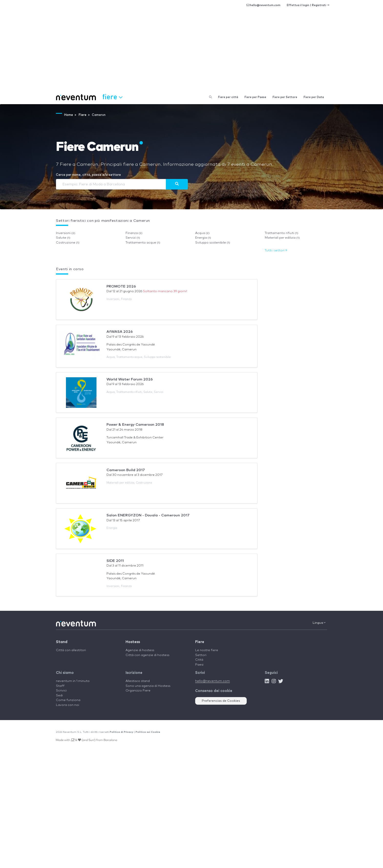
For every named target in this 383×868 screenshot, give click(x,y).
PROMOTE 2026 (121, 286)
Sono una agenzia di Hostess (148, 686)
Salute (63, 238)
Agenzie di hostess (140, 650)
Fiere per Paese (255, 97)
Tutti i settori (276, 250)
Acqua (202, 233)
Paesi (199, 665)
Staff (60, 686)
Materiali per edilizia (282, 238)
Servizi (133, 238)
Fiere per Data (314, 97)
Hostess (133, 642)
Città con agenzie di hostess (147, 655)
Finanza (134, 233)
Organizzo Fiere (138, 691)
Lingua (319, 623)
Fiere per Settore (285, 97)
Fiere (200, 642)
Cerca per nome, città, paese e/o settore (88, 175)
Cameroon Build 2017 (126, 470)
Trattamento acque (143, 243)
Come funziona (68, 700)
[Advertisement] (191, 54)
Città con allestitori (71, 650)
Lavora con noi (68, 705)
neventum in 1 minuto (73, 681)
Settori (201, 655)
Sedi (59, 696)
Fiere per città (228, 97)
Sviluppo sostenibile (213, 243)
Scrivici (61, 691)
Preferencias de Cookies (221, 701)
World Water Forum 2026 (130, 379)
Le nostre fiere (207, 650)
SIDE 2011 (115, 561)
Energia (203, 238)
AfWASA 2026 (120, 332)
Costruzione (68, 243)
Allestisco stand (138, 681)
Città (199, 660)
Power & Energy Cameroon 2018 (135, 425)
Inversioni (66, 233)
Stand (62, 642)
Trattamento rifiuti (282, 233)
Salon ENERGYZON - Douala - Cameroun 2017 (148, 515)
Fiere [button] (112, 97)
